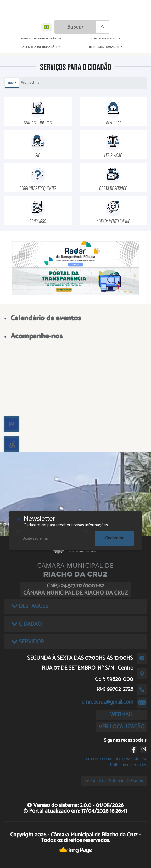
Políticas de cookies (128, 765)
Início (12, 83)
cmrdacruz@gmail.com (107, 702)
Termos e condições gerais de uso (116, 759)
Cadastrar (114, 538)
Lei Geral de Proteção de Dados (114, 781)
